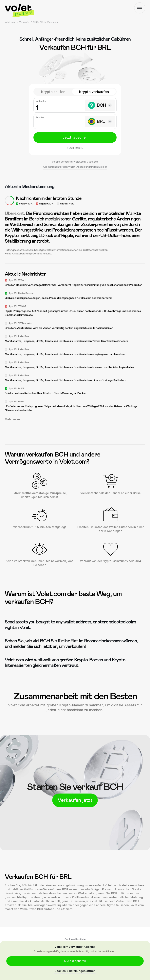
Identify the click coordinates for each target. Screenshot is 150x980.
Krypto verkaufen (94, 92)
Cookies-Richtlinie (75, 939)
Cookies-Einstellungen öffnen (75, 971)
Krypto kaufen (53, 92)
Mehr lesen (12, 419)
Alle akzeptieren (75, 961)
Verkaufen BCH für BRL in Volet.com (38, 22)
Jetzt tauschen (75, 137)
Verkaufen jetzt (75, 800)
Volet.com (10, 22)
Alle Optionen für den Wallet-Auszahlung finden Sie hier (75, 167)
